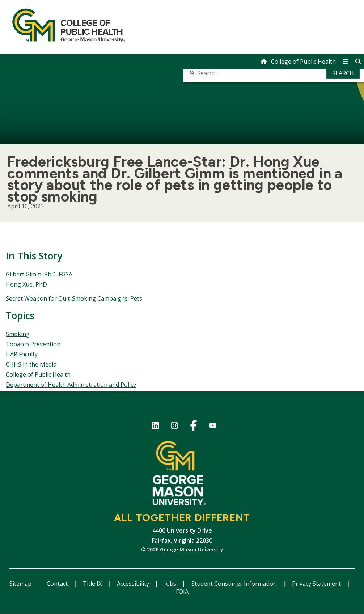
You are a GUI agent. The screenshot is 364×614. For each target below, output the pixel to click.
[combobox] (274, 73)
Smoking (18, 334)
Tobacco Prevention (33, 344)
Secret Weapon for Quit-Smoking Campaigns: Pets (74, 298)
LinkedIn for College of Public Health (155, 427)
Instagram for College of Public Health (174, 427)
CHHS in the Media (31, 364)
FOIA (182, 592)
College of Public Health (38, 374)
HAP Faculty (22, 354)
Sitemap (21, 584)
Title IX (93, 584)
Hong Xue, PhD (26, 284)
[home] (298, 62)
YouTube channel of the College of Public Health (213, 427)
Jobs (171, 584)
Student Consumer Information (235, 584)
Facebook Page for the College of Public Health (193, 427)
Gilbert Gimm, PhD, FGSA (39, 274)
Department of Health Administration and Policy (71, 385)
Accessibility (134, 584)
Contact (58, 584)
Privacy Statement (317, 584)
